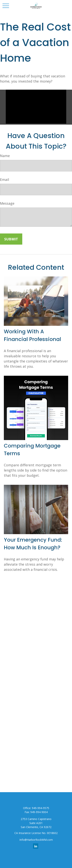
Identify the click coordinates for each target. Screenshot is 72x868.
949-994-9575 (41, 808)
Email (5, 180)
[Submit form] (11, 239)
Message (7, 203)
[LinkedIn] (36, 846)
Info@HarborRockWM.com (36, 840)
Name (5, 156)
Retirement (36, 865)
